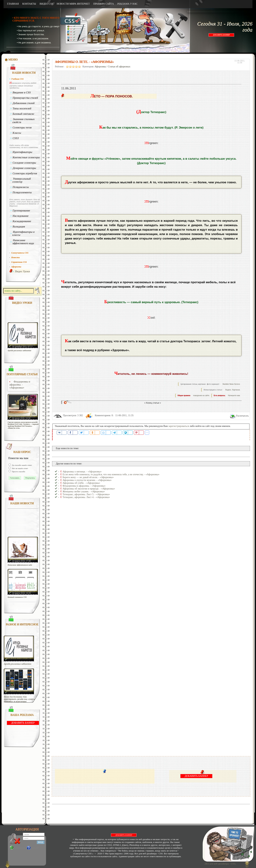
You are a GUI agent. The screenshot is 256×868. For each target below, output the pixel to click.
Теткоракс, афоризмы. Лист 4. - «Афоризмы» (86, 497)
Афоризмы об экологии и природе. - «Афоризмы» (89, 489)
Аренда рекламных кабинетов (19, 351)
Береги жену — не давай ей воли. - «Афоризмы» (88, 477)
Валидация (19, 227)
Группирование (21, 211)
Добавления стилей (24, 103)
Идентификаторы (22, 152)
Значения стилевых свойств (23, 121)
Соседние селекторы (24, 163)
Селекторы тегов (22, 127)
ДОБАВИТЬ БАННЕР (221, 35)
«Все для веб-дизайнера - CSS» (220, 864)
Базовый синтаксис (24, 114)
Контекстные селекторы (26, 157)
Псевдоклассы (21, 187)
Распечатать (242, 416)
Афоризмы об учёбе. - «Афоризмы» (81, 483)
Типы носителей (22, 108)
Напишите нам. (234, 396)
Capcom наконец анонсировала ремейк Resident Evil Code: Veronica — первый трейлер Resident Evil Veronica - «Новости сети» (23, 425)
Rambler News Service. (231, 384)
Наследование (21, 216)
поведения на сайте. (201, 396)
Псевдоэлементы (22, 192)
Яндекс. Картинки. (233, 390)
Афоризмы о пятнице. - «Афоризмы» (82, 472)
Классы (17, 133)
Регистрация (20, 848)
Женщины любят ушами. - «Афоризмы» (84, 492)
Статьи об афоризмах (119, 67)
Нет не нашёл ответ (20, 468)
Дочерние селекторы (24, 168)
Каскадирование (22, 221)
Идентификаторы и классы (23, 233)
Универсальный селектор (22, 180)
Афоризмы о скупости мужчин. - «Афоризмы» (87, 480)
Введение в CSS (22, 92)
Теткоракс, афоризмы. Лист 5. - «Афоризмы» (86, 494)
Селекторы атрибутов (25, 173)
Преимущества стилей (25, 98)
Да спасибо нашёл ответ (22, 465)
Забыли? (35, 848)
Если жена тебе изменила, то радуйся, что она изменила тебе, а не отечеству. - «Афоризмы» (111, 474)
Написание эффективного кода (23, 242)
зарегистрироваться (179, 426)
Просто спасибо (18, 472)
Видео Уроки (22, 271)
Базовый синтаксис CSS (17, 597)
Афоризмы (100, 67)
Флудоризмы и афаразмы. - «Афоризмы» (20, 385)
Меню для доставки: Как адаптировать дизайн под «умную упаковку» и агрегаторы (19, 699)
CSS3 (16, 138)
